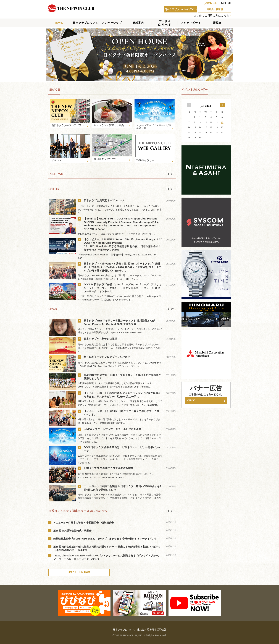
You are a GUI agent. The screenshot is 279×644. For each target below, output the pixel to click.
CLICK (206, 401)
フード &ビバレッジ (164, 23)
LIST (172, 174)
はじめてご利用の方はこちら (211, 15)
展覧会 (217, 23)
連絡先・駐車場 (215, 9)
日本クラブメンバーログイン (181, 9)
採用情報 (161, 630)
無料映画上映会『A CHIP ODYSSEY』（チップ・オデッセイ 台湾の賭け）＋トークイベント (105, 539)
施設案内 (138, 23)
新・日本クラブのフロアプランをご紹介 (108, 357)
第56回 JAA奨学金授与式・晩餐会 (72, 531)
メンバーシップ (112, 23)
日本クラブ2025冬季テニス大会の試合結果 (109, 468)
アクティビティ (191, 23)
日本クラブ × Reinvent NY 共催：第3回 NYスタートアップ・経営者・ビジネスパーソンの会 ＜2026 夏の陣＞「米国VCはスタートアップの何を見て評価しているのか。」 (123, 267)
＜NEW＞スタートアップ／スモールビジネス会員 (112, 429)
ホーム (59, 23)
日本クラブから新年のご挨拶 (100, 339)
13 (222, 122)
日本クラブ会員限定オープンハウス (104, 200)
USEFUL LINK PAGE (79, 572)
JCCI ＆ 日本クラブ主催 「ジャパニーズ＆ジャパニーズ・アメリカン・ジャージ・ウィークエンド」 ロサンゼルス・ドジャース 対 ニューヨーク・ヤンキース (123, 288)
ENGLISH (225, 3)
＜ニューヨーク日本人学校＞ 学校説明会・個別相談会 (83, 523)
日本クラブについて (85, 23)
